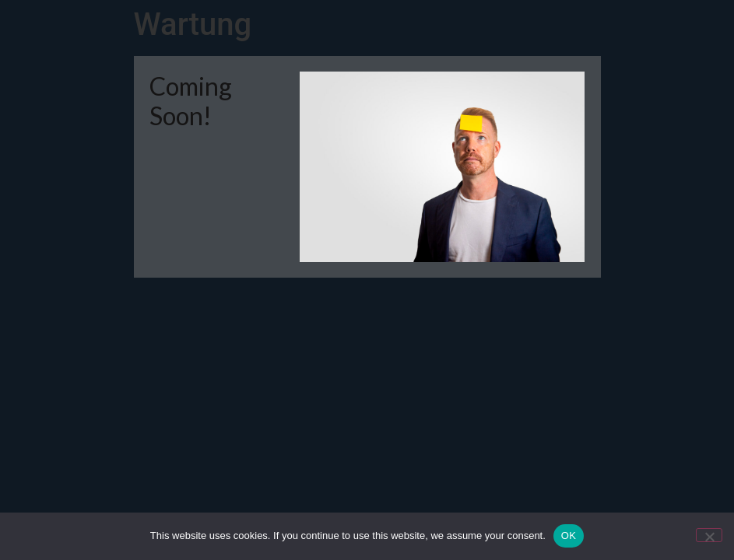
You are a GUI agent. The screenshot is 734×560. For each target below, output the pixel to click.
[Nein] (709, 535)
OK (569, 535)
